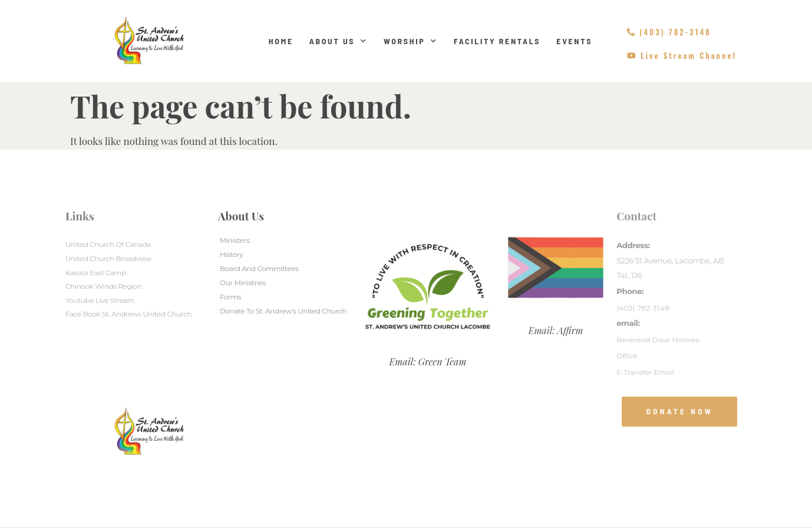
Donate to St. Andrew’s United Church (283, 311)
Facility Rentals (497, 41)
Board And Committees (259, 268)
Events (574, 41)
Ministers (235, 240)
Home (281, 41)
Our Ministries (243, 283)
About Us (339, 41)
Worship (411, 41)
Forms (230, 297)
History (231, 254)
